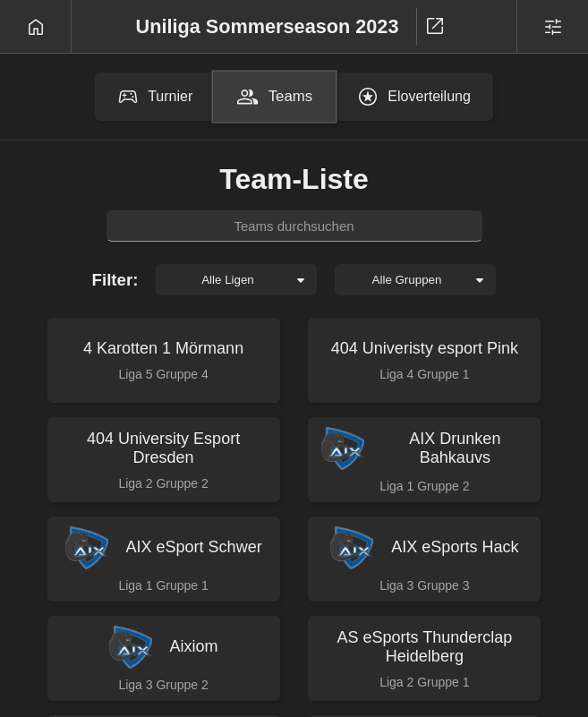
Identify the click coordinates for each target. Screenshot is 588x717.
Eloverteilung (414, 97)
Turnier (155, 97)
